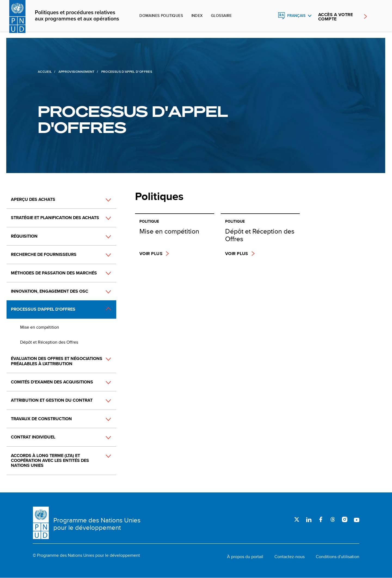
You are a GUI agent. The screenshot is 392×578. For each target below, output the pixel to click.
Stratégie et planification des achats (55, 218)
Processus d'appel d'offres (43, 309)
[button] (102, 200)
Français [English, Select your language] (296, 16)
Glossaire (221, 16)
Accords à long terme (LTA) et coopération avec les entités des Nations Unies (50, 461)
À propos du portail (245, 557)
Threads (333, 519)
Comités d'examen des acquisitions (52, 382)
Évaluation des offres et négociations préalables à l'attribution (57, 361)
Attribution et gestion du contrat (52, 400)
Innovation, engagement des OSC (50, 291)
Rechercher (270, 16)
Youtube (357, 519)
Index (197, 16)
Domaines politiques (161, 16)
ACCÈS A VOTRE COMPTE (336, 17)
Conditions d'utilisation (338, 557)
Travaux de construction (41, 419)
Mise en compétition (40, 327)
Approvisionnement (76, 72)
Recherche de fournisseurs (44, 254)
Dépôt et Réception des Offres (49, 342)
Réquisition (24, 236)
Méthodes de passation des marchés (54, 273)
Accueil (44, 72)
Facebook (321, 519)
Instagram (345, 519)
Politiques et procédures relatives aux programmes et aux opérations (77, 16)
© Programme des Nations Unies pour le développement (86, 555)
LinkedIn (309, 519)
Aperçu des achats (33, 199)
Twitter (297, 519)
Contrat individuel (33, 437)
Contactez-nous (290, 557)
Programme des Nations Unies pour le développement (97, 524)
